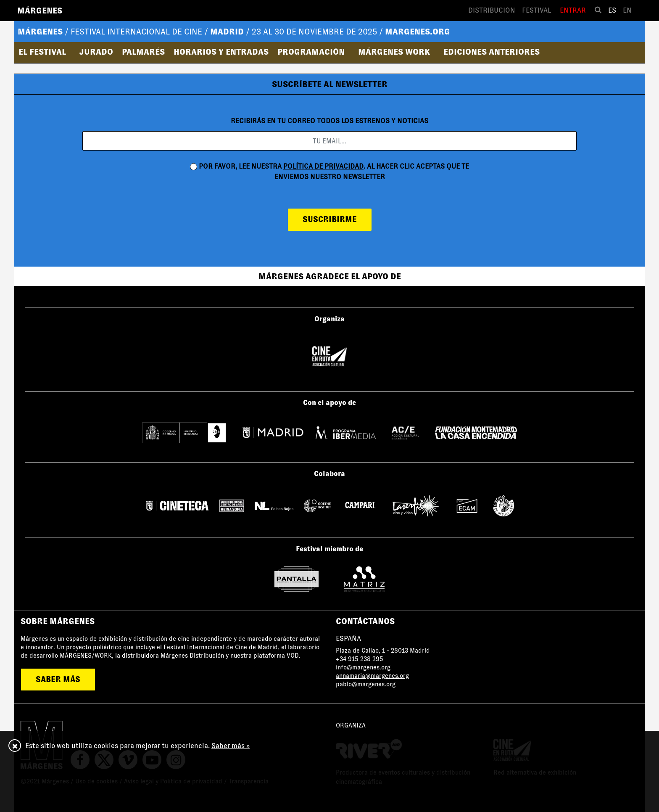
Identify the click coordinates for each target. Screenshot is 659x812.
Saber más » (231, 746)
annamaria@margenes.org (372, 676)
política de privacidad (323, 166)
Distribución (492, 10)
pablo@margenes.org (366, 684)
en (627, 10)
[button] (45, 52)
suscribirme (330, 219)
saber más (58, 679)
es (612, 10)
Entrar (573, 10)
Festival (536, 10)
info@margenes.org (363, 667)
